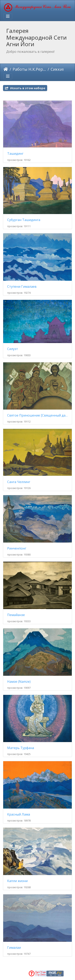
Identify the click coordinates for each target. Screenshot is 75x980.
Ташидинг (15, 154)
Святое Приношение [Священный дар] (37, 415)
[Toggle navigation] (8, 16)
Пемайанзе (16, 615)
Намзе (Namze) (19, 682)
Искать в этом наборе (25, 88)
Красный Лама (19, 814)
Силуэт (13, 349)
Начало (6, 69)
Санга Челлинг (19, 482)
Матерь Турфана (21, 748)
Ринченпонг (17, 548)
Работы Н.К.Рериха (29, 69)
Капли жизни (17, 881)
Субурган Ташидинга (24, 220)
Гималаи (14, 948)
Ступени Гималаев (22, 287)
